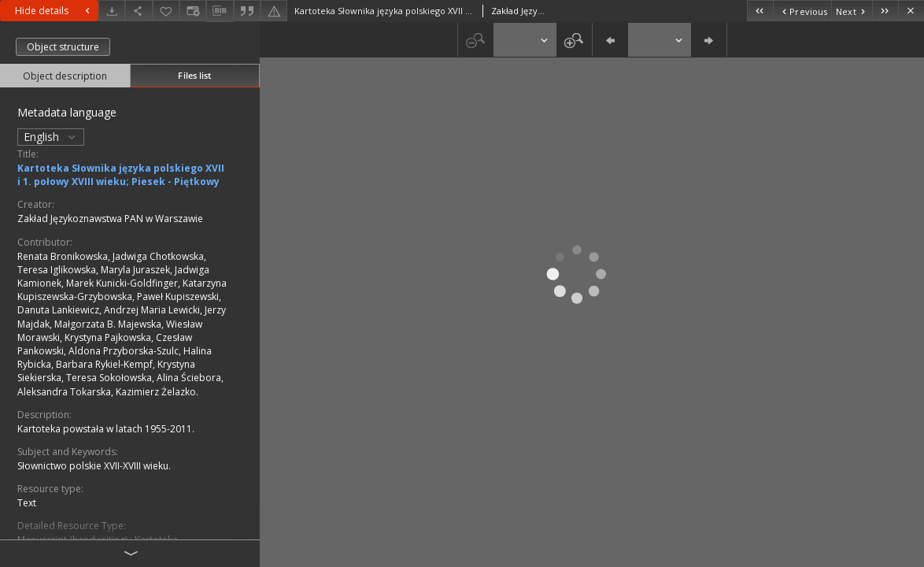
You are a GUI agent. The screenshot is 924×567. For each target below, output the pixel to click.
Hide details (54, 11)
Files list (194, 75)
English (51, 137)
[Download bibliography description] (220, 11)
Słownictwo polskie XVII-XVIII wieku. (94, 466)
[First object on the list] (760, 11)
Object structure (63, 47)
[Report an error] (274, 11)
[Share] (139, 11)
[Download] (112, 11)
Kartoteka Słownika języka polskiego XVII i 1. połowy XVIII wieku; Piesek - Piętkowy (121, 175)
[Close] (911, 11)
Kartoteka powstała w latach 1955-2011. (106, 429)
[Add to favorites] (166, 11)
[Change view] (193, 11)
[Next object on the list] (852, 11)
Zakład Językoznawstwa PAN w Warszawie (110, 219)
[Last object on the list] (885, 11)
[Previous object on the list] (802, 11)
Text (27, 503)
